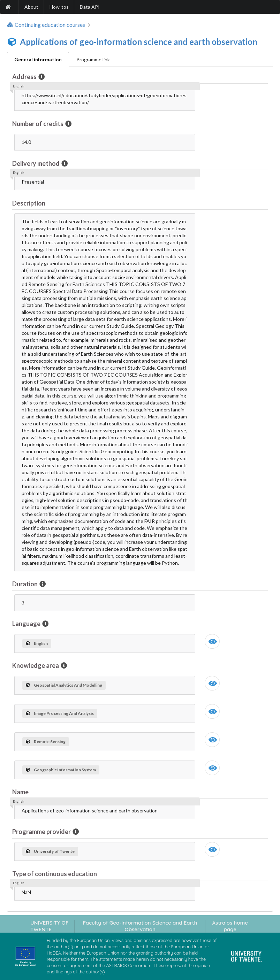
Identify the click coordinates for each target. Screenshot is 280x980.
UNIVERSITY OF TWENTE (50, 926)
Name (20, 792)
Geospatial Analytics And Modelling (64, 685)
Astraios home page (230, 926)
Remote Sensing (46, 742)
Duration (25, 584)
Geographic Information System (61, 770)
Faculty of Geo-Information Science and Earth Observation (140, 926)
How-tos (59, 7)
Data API (90, 7)
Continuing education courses (46, 25)
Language (27, 624)
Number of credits (38, 124)
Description (29, 203)
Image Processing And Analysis (60, 713)
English (37, 643)
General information (38, 59)
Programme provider (42, 832)
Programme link (93, 59)
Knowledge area (36, 665)
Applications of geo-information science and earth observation (139, 42)
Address (25, 77)
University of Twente (50, 851)
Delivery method (36, 163)
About (31, 7)
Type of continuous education (55, 874)
